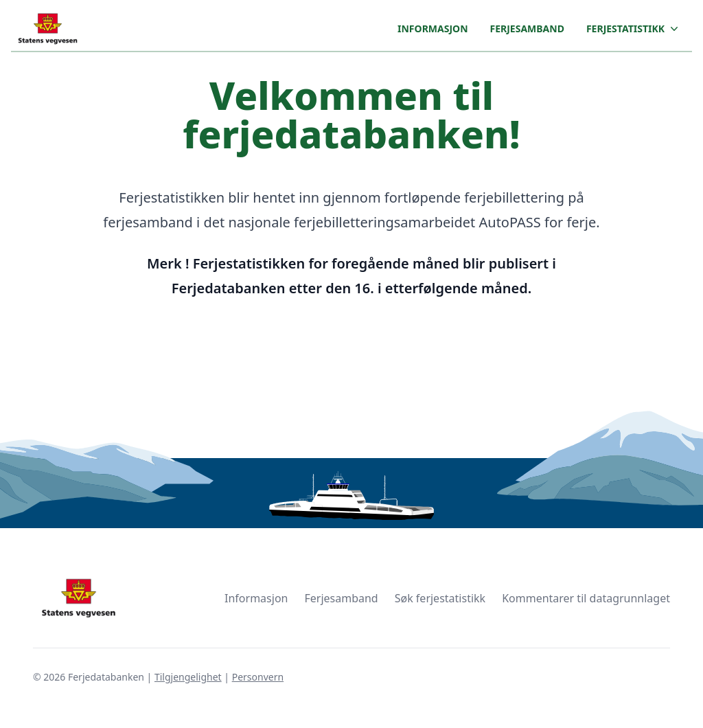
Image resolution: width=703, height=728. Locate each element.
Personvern (258, 677)
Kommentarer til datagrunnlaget (586, 598)
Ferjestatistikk (634, 29)
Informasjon (433, 29)
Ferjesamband (527, 29)
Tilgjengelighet (188, 677)
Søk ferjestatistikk (440, 598)
